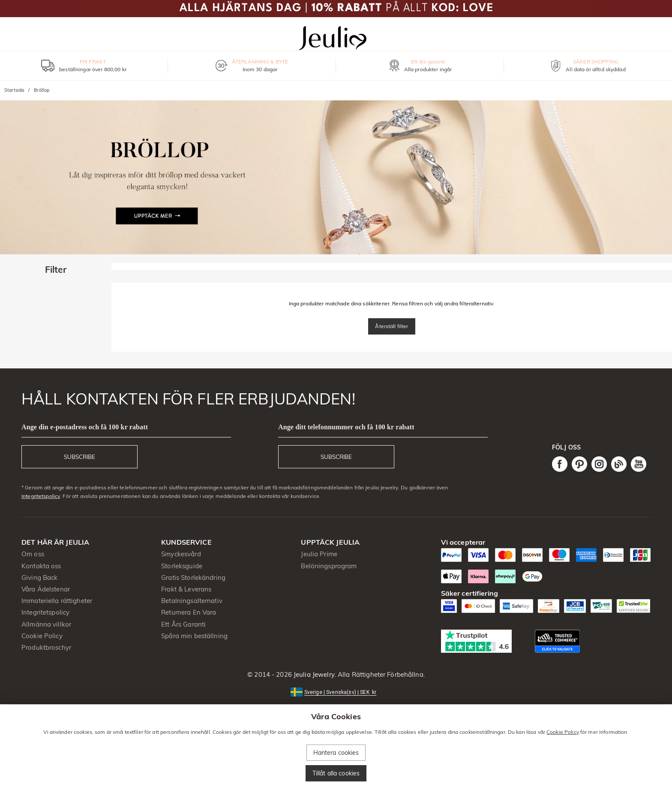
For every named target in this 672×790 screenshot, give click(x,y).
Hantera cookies (336, 753)
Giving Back (39, 577)
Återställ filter (391, 326)
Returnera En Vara (189, 612)
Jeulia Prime (319, 554)
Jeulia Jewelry (313, 674)
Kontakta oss (41, 566)
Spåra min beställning (194, 636)
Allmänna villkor (46, 624)
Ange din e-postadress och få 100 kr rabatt (85, 427)
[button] (336, 692)
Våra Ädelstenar (46, 589)
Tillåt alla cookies (336, 773)
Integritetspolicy (41, 496)
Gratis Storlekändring (193, 577)
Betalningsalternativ (192, 601)
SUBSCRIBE (79, 457)
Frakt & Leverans (186, 589)
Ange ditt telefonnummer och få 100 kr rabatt (346, 427)
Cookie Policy (42, 636)
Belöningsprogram (329, 566)
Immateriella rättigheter (57, 601)
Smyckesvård (181, 554)
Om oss (33, 554)
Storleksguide (182, 566)
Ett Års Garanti (183, 624)
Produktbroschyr (46, 647)
